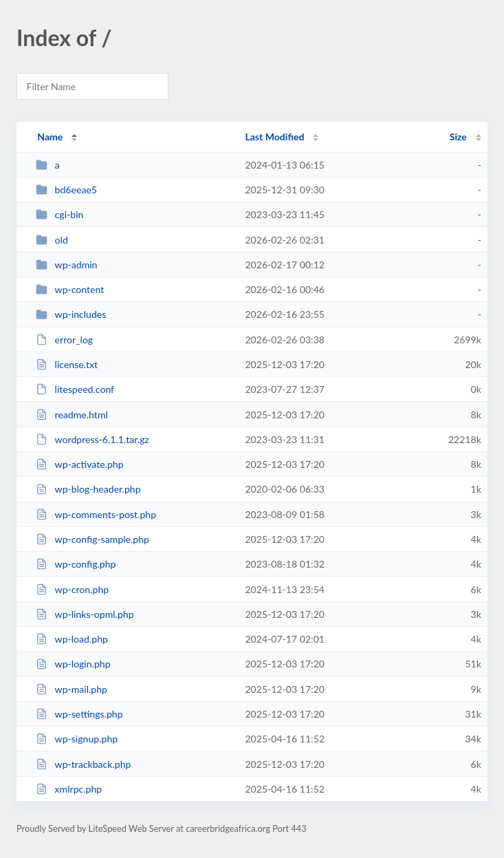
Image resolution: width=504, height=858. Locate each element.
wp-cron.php (72, 589)
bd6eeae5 (66, 190)
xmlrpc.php (69, 789)
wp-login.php (73, 664)
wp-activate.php (79, 464)
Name (50, 137)
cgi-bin (59, 214)
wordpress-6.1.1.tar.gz (92, 439)
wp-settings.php (79, 714)
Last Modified (274, 137)
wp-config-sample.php (92, 539)
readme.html (72, 415)
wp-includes (71, 314)
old (52, 240)
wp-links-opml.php (85, 614)
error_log (64, 340)
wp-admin (66, 265)
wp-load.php (72, 639)
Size (458, 137)
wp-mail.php (72, 689)
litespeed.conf (75, 389)
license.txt (67, 364)
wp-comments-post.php (96, 514)
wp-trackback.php (83, 764)
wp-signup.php (77, 739)
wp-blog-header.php (88, 489)
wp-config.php (76, 564)
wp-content (70, 289)
